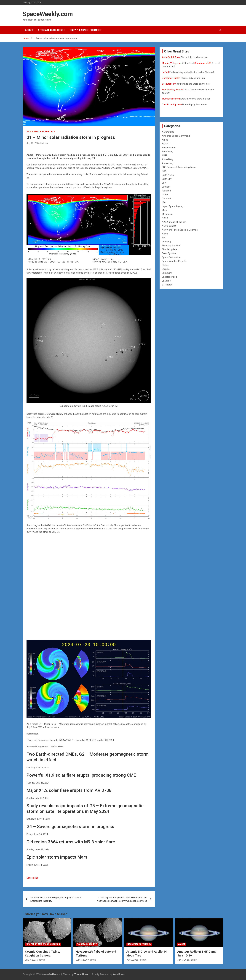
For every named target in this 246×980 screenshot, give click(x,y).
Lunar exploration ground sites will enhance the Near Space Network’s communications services (122, 899)
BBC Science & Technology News (179, 167)
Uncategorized (169, 277)
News (165, 234)
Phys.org (166, 242)
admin (45, 143)
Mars (164, 210)
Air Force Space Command (176, 136)
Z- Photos (167, 285)
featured (166, 191)
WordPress (119, 974)
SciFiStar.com (169, 84)
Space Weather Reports (41, 132)
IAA (164, 202)
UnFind (166, 72)
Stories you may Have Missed (46, 914)
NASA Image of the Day (174, 222)
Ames (165, 140)
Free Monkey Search (172, 90)
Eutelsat (166, 187)
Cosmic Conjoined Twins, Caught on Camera (42, 954)
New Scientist (169, 226)
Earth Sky (167, 179)
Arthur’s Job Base (171, 57)
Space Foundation (171, 257)
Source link (32, 878)
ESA (164, 183)
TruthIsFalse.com (171, 99)
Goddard (166, 199)
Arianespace (168, 148)
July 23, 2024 (33, 143)
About (29, 30)
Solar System (169, 253)
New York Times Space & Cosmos (180, 230)
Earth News (168, 175)
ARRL (165, 155)
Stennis (166, 269)
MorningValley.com (172, 63)
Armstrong (167, 152)
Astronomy (168, 163)
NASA (165, 218)
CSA (164, 171)
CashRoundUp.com (172, 105)
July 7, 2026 (31, 960)
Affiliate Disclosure (51, 30)
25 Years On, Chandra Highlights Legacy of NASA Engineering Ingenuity (56, 899)
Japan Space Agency (173, 206)
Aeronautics (168, 132)
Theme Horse (81, 974)
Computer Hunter (171, 78)
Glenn (165, 195)
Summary (167, 273)
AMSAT (166, 144)
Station (166, 265)
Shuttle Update (169, 249)
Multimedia (167, 214)
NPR (164, 238)
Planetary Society (171, 246)
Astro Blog (167, 159)
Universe (166, 281)
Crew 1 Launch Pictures (86, 30)
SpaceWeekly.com (48, 14)
